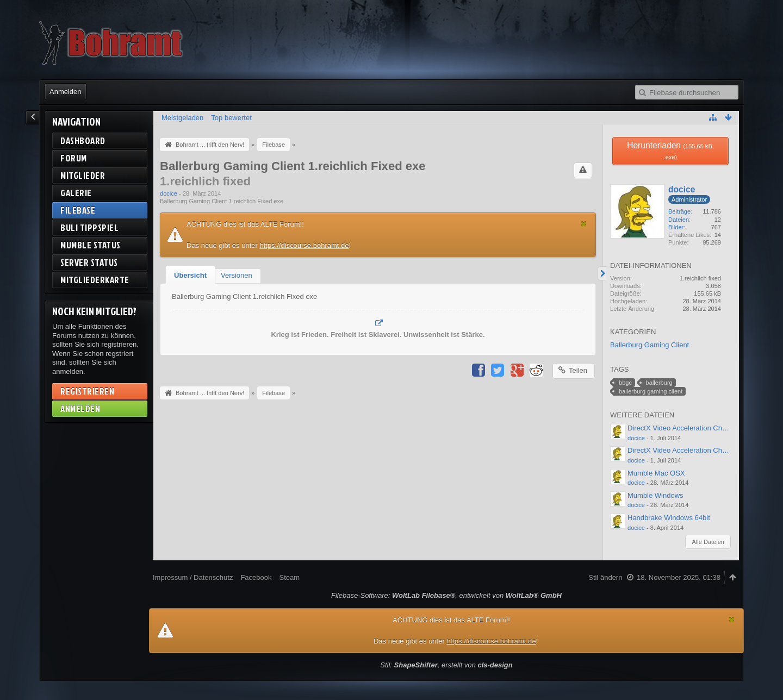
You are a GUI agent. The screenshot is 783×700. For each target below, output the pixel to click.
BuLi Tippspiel (89, 227)
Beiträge (679, 211)
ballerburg (659, 383)
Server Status (89, 262)
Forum (74, 158)
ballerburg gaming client (651, 391)
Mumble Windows (655, 495)
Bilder (676, 227)
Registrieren (87, 391)
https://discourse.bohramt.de (304, 245)
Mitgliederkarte (95, 280)
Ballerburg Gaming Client (650, 345)
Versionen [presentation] (237, 275)
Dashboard (83, 140)
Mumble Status (91, 245)
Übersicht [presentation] (190, 275)
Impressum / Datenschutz (193, 577)
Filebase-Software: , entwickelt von (446, 595)
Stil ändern (605, 577)
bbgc (625, 383)
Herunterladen (670, 151)
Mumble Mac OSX (656, 473)
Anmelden (66, 92)
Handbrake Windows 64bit (669, 518)
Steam (289, 577)
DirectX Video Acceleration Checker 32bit (692, 450)
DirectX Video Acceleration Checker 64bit (692, 428)
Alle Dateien (708, 542)
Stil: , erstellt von (446, 665)
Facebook (256, 577)
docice (169, 193)
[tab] (190, 276)
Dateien (679, 220)
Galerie (76, 193)
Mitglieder (83, 175)
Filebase (78, 210)
